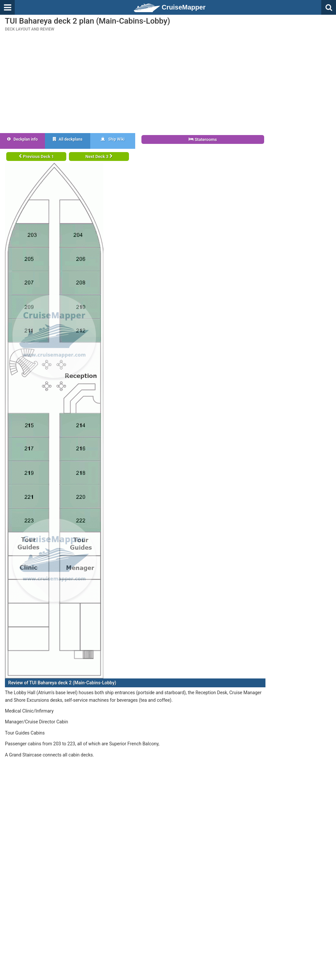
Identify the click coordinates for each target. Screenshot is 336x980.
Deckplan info (22, 139)
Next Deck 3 (99, 157)
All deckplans (68, 139)
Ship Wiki (113, 139)
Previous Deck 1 (36, 157)
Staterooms (203, 139)
